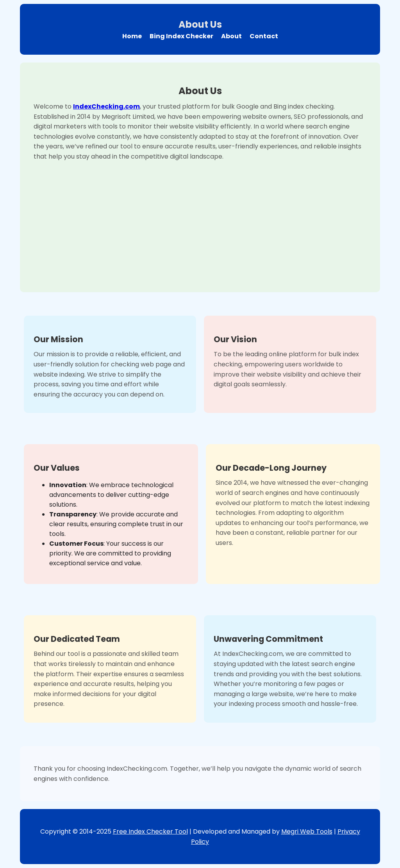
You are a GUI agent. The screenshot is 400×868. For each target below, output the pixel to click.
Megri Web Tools (307, 831)
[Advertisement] (200, 220)
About (231, 36)
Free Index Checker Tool (150, 831)
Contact (264, 36)
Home (132, 36)
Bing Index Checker (181, 36)
